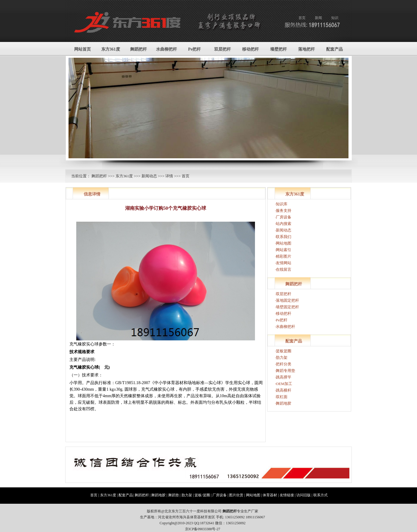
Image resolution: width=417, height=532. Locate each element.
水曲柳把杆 (167, 49)
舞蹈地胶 (158, 495)
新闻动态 (149, 176)
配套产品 (334, 49)
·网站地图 (283, 243)
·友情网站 (283, 263)
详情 (169, 176)
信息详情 (92, 194)
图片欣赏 (236, 495)
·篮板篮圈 (283, 351)
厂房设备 (220, 495)
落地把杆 (306, 49)
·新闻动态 (283, 230)
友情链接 (287, 495)
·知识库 (281, 204)
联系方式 (320, 495)
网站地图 (253, 495)
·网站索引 (283, 250)
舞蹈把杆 (139, 49)
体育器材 (270, 495)
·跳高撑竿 (283, 377)
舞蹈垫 (174, 495)
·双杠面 (281, 397)
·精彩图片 (283, 256)
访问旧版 (304, 495)
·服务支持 (283, 211)
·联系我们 (283, 237)
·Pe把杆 (281, 320)
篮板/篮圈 (202, 495)
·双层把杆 (283, 294)
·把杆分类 (283, 364)
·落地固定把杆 (287, 300)
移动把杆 (250, 49)
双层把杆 (222, 49)
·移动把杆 (283, 313)
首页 (302, 18)
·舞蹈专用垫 (285, 371)
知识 (335, 18)
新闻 (318, 18)
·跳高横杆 (283, 390)
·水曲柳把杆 (285, 327)
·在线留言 (283, 269)
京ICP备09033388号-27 (203, 529)
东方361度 (111, 49)
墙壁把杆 (278, 49)
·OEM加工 (284, 384)
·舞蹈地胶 (283, 403)
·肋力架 (281, 357)
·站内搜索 (283, 224)
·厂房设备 (283, 217)
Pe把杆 (195, 49)
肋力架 (187, 495)
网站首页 (83, 49)
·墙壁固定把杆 (287, 307)
